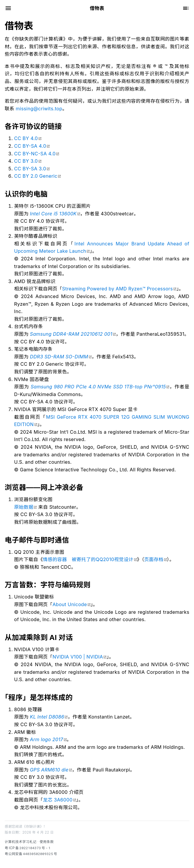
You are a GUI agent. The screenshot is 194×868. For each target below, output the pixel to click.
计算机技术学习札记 (21, 842)
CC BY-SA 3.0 (30, 169)
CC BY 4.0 (26, 138)
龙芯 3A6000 (58, 800)
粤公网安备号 (31, 854)
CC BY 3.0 (26, 161)
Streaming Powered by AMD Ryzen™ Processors (117, 289)
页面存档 (154, 559)
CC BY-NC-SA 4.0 (35, 154)
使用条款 (47, 842)
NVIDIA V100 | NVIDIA (78, 657)
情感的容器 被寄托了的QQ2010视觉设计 (88, 559)
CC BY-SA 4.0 (30, 146)
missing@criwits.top (39, 109)
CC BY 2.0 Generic (36, 176)
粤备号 (28, 848)
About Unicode (70, 604)
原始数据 (24, 507)
